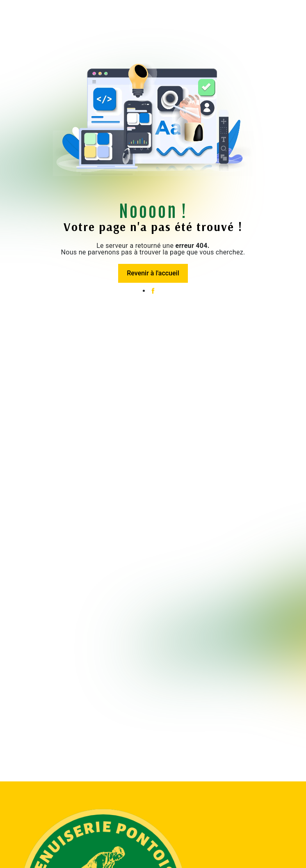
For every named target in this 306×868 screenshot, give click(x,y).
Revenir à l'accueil (153, 273)
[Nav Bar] (11, 14)
